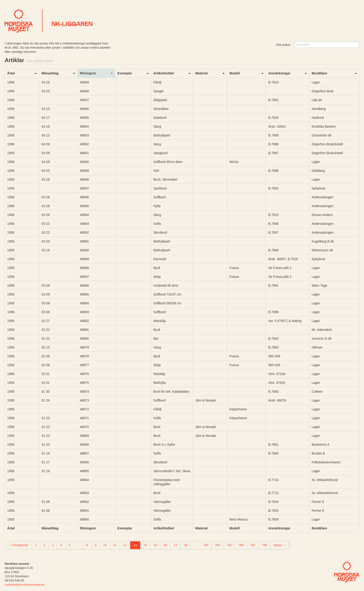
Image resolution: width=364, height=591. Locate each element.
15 (155, 545)
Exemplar (125, 73)
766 (241, 545)
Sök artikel (283, 45)
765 (229, 545)
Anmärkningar (279, 73)
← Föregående (18, 545)
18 (185, 545)
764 (218, 545)
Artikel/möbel (164, 73)
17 (175, 545)
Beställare (319, 73)
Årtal (11, 73)
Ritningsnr (88, 73)
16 (165, 545)
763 (206, 545)
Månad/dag (50, 73)
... (78, 545)
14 (145, 545)
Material (201, 73)
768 (265, 545)
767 (253, 545)
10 (105, 545)
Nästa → (280, 545)
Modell (234, 73)
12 (125, 545)
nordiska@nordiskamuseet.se (24, 585)
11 (115, 545)
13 (135, 545)
